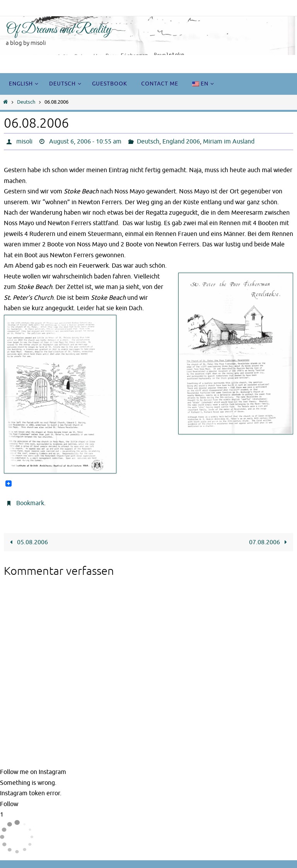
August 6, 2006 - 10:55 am (85, 142)
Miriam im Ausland (229, 142)
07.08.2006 (270, 542)
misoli (24, 142)
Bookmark (30, 503)
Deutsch (26, 102)
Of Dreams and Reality (59, 30)
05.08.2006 (27, 542)
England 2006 (181, 142)
